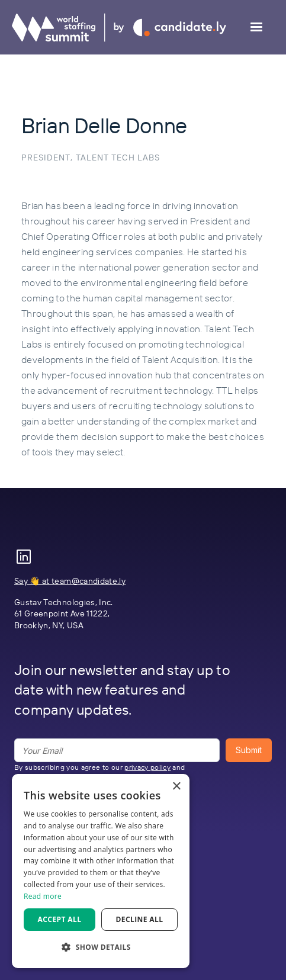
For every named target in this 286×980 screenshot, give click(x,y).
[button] (256, 27)
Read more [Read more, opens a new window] (43, 896)
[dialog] (101, 871)
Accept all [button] (60, 919)
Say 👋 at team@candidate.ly (70, 581)
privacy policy (147, 767)
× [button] (176, 787)
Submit (249, 750)
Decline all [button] (140, 919)
